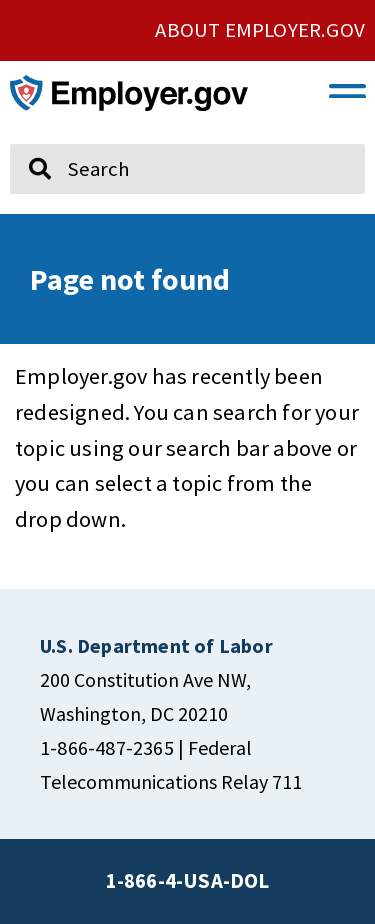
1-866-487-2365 (107, 747)
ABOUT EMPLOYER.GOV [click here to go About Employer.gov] (260, 30)
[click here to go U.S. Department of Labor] (156, 645)
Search (25, 136)
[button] (348, 89)
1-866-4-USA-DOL (188, 881)
